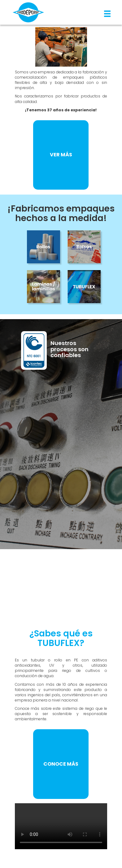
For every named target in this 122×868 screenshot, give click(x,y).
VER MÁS (61, 155)
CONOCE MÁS (61, 764)
